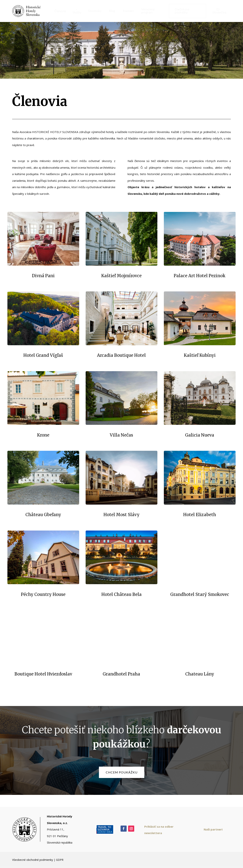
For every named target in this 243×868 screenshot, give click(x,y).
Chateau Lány (200, 674)
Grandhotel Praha (121, 674)
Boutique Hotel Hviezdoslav (43, 674)
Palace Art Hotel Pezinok (200, 276)
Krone (43, 435)
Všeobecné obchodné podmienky (33, 860)
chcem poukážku (122, 772)
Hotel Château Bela (121, 594)
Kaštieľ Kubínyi (200, 355)
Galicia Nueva (200, 435)
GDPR (60, 860)
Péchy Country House (43, 594)
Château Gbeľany (43, 515)
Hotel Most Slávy (121, 515)
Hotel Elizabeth (200, 515)
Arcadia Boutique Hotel (121, 355)
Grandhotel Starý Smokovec (200, 594)
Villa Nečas (121, 435)
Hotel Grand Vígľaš (43, 355)
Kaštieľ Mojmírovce (121, 276)
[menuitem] (59, 11)
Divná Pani (43, 276)
